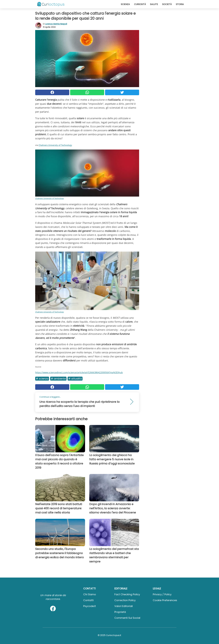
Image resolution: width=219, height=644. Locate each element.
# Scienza (42, 379)
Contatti (88, 600)
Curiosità (140, 4)
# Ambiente (58, 379)
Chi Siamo (90, 594)
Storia (180, 4)
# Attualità (75, 379)
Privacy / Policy (162, 594)
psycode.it (90, 606)
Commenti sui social (127, 618)
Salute (154, 4)
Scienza (125, 4)
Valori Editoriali (124, 606)
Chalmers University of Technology (55, 145)
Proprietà (120, 612)
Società (167, 4)
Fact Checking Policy (127, 594)
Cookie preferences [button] (165, 600)
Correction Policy (125, 600)
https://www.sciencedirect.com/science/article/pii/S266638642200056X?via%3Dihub (79, 372)
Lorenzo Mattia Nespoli (56, 24)
